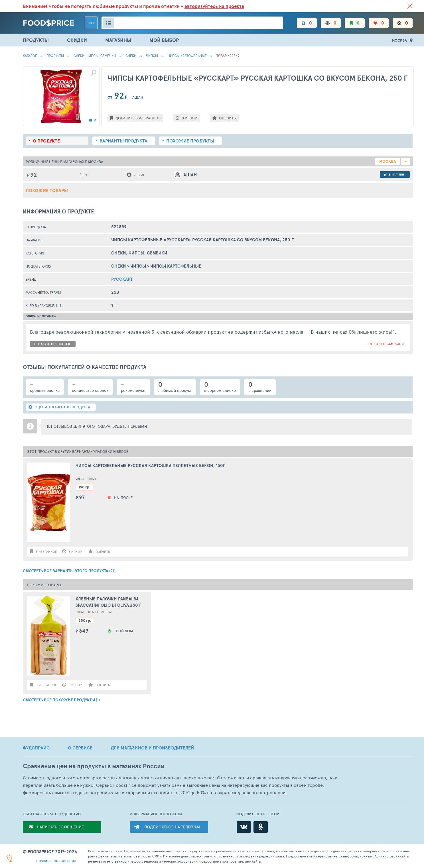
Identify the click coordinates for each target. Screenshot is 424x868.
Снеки (131, 56)
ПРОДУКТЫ (36, 40)
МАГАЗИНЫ (118, 40)
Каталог (30, 56)
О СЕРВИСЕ (80, 748)
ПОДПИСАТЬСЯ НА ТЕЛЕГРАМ (172, 827)
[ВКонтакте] (244, 827)
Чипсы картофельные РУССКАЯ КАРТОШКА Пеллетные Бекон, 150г (150, 466)
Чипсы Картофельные (187, 56)
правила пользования (56, 860)
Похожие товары (47, 190)
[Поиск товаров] (192, 23)
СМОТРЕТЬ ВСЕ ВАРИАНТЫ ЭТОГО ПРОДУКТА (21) (69, 571)
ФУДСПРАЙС (36, 748)
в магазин (394, 174)
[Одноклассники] (261, 827)
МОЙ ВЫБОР (164, 40)
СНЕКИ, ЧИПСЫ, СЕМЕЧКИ (95, 56)
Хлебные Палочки (100, 612)
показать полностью (53, 344)
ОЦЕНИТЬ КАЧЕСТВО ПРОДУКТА (59, 407)
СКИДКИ (77, 40)
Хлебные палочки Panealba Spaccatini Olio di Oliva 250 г (108, 602)
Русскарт (122, 279)
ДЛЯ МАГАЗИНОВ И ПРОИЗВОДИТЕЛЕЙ (152, 748)
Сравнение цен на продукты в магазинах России (94, 766)
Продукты (55, 56)
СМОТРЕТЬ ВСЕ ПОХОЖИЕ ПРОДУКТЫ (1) (61, 700)
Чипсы (152, 56)
